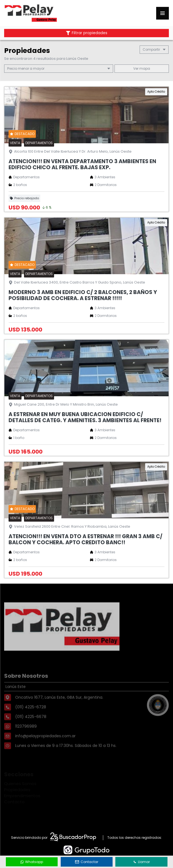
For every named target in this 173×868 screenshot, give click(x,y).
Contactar (87, 862)
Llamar (142, 862)
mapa (142, 68)
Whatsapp (32, 862)
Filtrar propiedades (87, 33)
